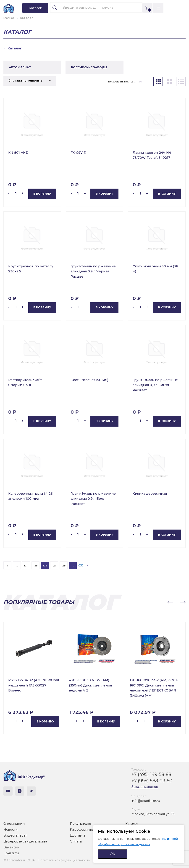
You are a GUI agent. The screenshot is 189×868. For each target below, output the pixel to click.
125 (35, 565)
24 (136, 81)
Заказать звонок (145, 787)
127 (54, 565)
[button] (170, 602)
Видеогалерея (15, 835)
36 (140, 81)
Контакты (11, 853)
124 (26, 565)
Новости (10, 830)
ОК (113, 854)
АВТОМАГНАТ (20, 67)
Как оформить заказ (86, 830)
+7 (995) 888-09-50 (152, 781)
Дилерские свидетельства (25, 841)
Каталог (132, 824)
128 (64, 565)
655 (81, 565)
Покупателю (80, 824)
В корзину (42, 194)
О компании (14, 824)
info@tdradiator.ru (146, 801)
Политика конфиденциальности (64, 860)
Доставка (78, 835)
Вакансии (11, 847)
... (17, 565)
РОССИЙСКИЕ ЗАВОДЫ (89, 67)
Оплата (76, 841)
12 (132, 81)
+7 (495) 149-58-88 (151, 774)
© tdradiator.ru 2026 (19, 860)
